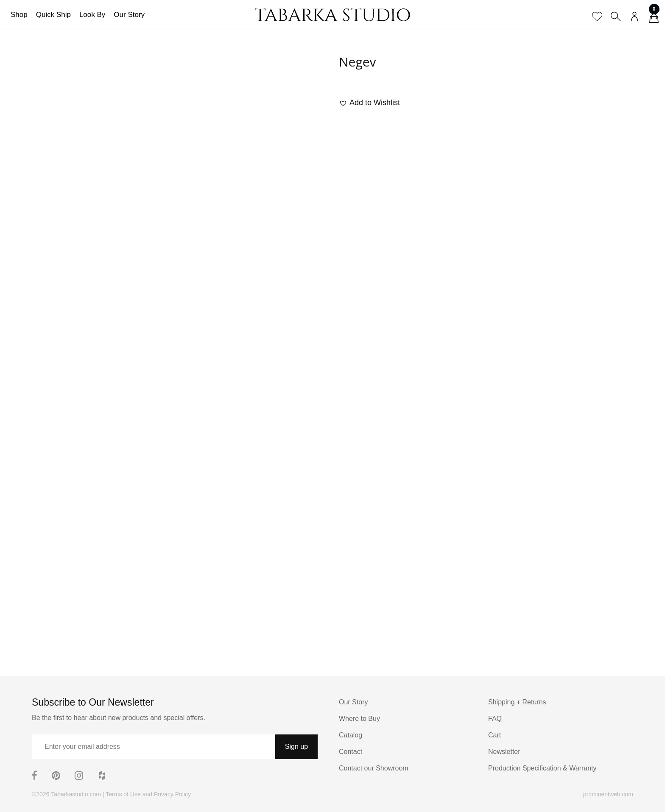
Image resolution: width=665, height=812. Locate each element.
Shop (19, 15)
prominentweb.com (608, 794)
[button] (369, 103)
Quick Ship (53, 15)
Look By (92, 15)
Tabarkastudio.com (76, 794)
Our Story (129, 15)
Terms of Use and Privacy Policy (148, 794)
